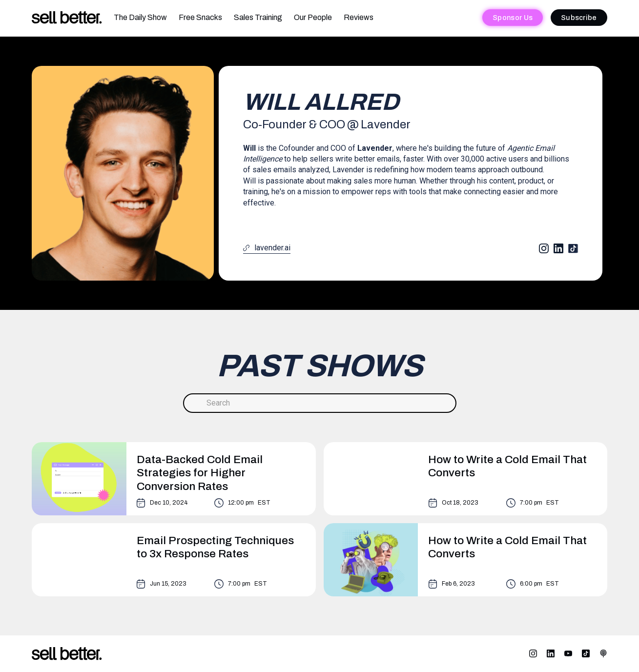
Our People (313, 17)
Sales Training (258, 17)
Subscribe (579, 18)
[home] (67, 18)
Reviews (359, 17)
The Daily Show (140, 17)
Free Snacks (200, 17)
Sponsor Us (513, 18)
